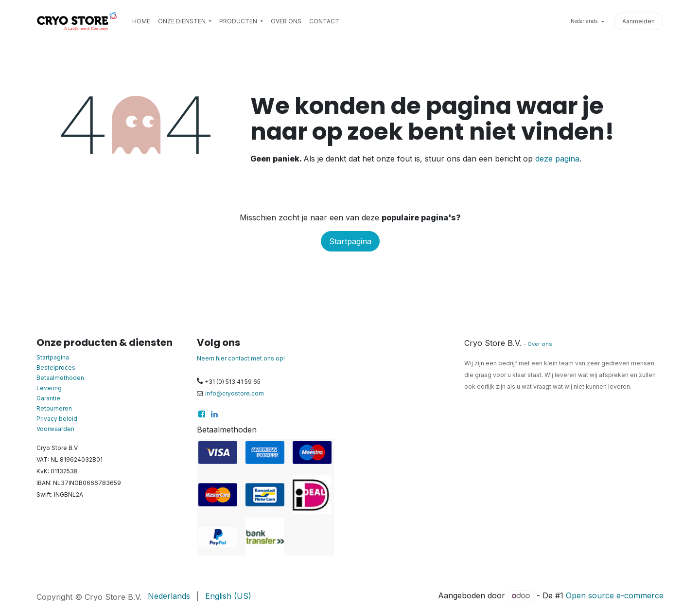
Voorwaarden (55, 429)
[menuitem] (141, 21)
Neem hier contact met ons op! (241, 358)
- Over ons (538, 344)
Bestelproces (56, 368)
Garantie (48, 398)
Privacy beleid (57, 419)
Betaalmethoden (60, 378)
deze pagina (557, 159)
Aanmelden (639, 21)
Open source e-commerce (615, 595)
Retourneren (54, 408)
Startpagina (350, 241)
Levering (49, 388)
